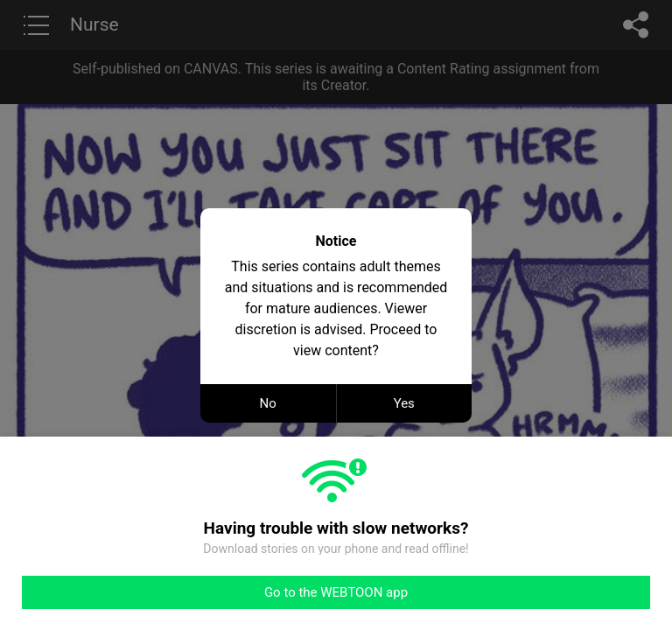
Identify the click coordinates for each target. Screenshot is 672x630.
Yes (404, 403)
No (268, 403)
